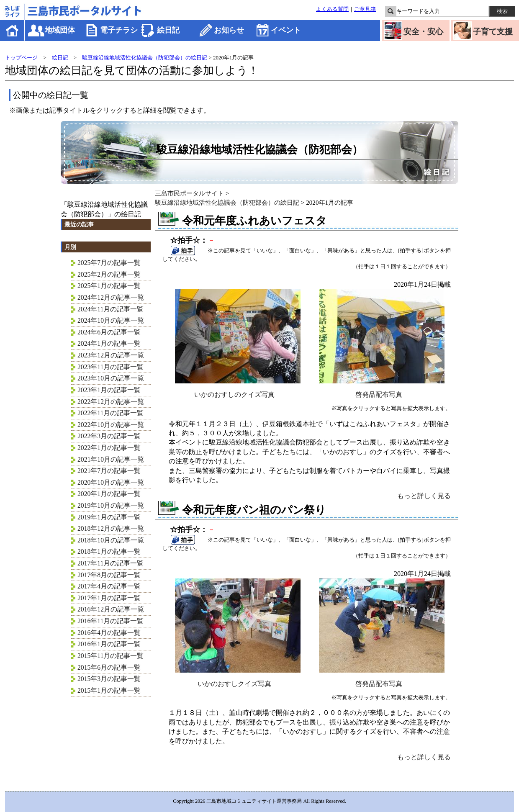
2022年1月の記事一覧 (109, 448)
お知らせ (229, 30)
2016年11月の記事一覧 (110, 621)
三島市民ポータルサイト (189, 193)
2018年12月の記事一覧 (111, 528)
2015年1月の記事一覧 (109, 690)
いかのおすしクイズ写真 (238, 680)
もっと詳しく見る (424, 496)
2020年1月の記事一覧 (109, 494)
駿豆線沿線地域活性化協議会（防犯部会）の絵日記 (145, 58)
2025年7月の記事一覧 (109, 263)
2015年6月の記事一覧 (109, 667)
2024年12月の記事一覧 (111, 297)
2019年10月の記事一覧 (111, 505)
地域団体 (60, 30)
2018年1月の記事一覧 (109, 551)
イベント (286, 30)
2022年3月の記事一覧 (109, 436)
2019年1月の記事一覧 (109, 517)
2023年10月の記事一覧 (111, 378)
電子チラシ (119, 30)
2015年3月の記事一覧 (109, 679)
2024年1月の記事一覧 (109, 343)
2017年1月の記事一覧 (109, 598)
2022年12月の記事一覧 (111, 402)
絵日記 (168, 30)
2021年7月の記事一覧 (109, 471)
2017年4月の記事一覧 (109, 586)
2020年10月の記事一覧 (111, 482)
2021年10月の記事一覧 (111, 459)
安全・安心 (423, 32)
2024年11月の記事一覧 (110, 309)
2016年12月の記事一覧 (111, 609)
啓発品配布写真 (382, 391)
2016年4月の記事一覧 (109, 633)
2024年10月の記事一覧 (111, 320)
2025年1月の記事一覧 (109, 286)
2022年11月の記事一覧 (110, 413)
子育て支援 (493, 32)
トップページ (21, 58)
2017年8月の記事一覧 (109, 575)
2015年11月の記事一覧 (110, 656)
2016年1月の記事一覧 (109, 644)
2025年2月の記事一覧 (109, 274)
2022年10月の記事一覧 (111, 425)
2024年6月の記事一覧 (109, 332)
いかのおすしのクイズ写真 (238, 391)
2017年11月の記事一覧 (110, 563)
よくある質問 (332, 9)
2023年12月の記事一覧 (111, 355)
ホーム (13, 30)
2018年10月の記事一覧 (111, 540)
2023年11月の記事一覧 (110, 367)
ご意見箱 (365, 9)
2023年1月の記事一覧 (109, 390)
